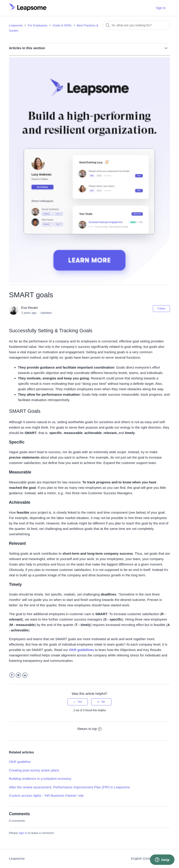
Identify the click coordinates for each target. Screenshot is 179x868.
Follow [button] (162, 309)
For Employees (37, 25)
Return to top (90, 729)
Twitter (18, 675)
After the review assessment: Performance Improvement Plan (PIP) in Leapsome (69, 787)
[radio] (78, 702)
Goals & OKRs (62, 25)
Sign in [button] (161, 8)
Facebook (12, 675)
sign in (23, 833)
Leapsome (16, 25)
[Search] (136, 25)
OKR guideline (20, 762)
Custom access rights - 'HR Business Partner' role (46, 795)
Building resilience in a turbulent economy (40, 779)
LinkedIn (25, 675)
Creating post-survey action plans (34, 770)
